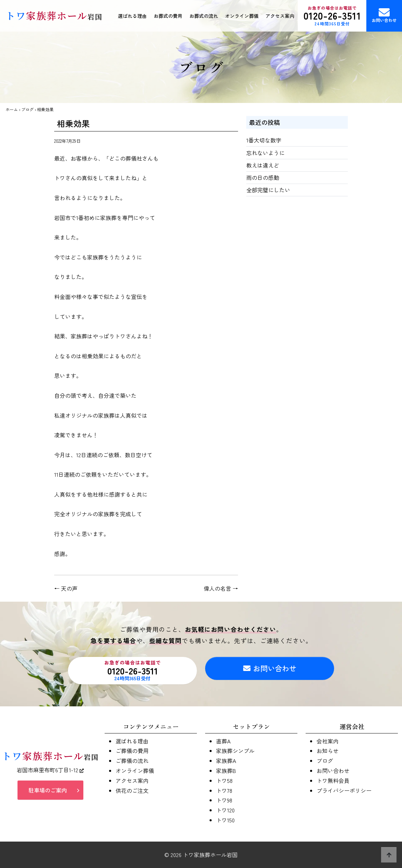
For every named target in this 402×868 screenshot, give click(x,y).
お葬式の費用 (168, 16)
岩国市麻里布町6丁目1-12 (50, 772)
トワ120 (225, 810)
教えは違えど (263, 165)
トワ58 (224, 780)
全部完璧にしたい (268, 190)
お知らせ (328, 751)
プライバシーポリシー (344, 790)
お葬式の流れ (204, 16)
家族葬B (226, 771)
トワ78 (224, 790)
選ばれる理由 (132, 16)
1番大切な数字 (264, 140)
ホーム (12, 109)
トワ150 (225, 820)
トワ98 (224, 800)
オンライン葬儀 (242, 16)
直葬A (223, 741)
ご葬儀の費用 (132, 751)
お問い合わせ (384, 15)
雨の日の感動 (263, 177)
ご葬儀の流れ (132, 761)
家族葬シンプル (235, 751)
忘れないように (265, 153)
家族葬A (226, 761)
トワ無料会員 (333, 780)
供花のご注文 (132, 790)
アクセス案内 (280, 16)
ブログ (27, 109)
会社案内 (328, 741)
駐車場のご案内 (48, 792)
